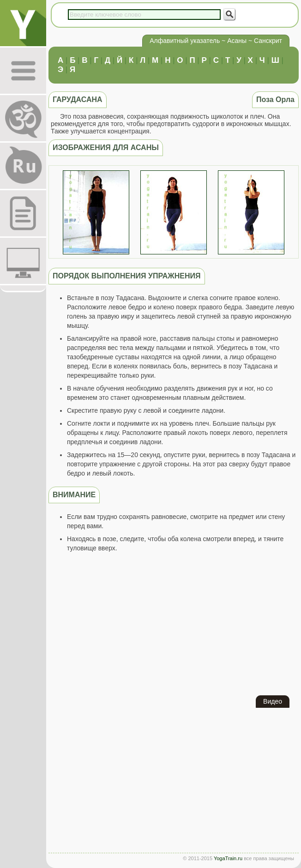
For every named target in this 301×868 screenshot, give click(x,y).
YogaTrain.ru (228, 858)
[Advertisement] (174, 624)
